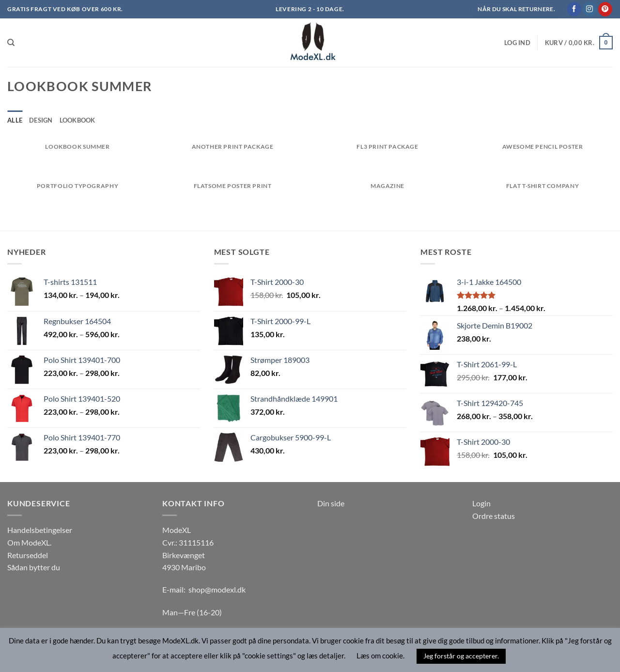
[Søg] (11, 43)
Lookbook (77, 120)
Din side (331, 503)
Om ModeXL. (29, 542)
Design (41, 120)
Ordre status (494, 516)
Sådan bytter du (34, 567)
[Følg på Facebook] (574, 9)
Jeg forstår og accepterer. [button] (461, 656)
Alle (15, 120)
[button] (517, 43)
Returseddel (28, 555)
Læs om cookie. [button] (380, 656)
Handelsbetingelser (40, 530)
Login (481, 503)
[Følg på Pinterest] (605, 9)
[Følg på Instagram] (590, 9)
